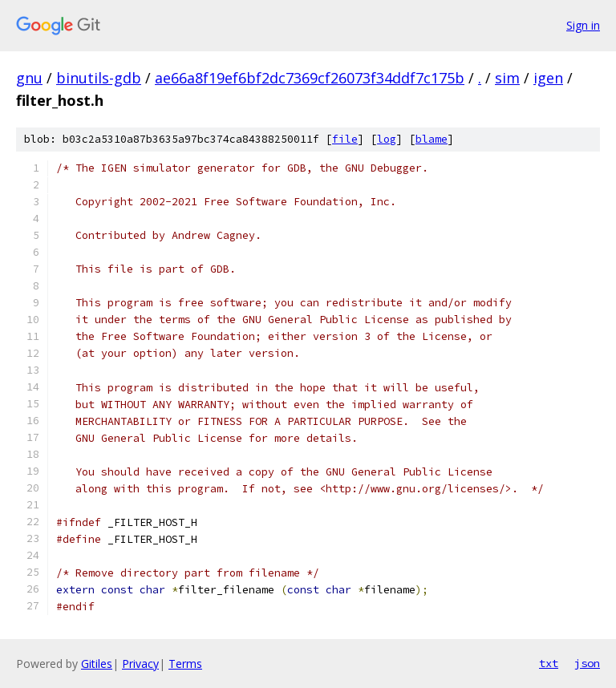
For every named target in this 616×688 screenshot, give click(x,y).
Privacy (140, 664)
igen (548, 78)
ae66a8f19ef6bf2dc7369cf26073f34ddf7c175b (310, 78)
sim (507, 78)
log (387, 139)
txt (549, 663)
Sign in (583, 25)
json (587, 663)
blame (432, 139)
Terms (185, 664)
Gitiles (97, 664)
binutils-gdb (99, 78)
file (345, 139)
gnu (29, 78)
